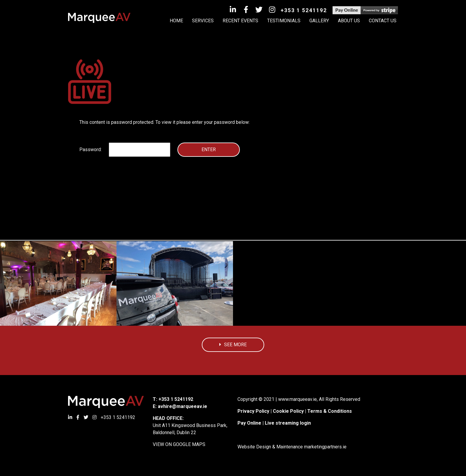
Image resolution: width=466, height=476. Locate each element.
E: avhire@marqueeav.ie (180, 406)
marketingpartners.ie (325, 447)
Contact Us (383, 21)
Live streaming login (288, 423)
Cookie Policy (288, 411)
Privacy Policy (253, 411)
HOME (176, 21)
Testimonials (284, 21)
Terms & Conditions (330, 411)
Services (203, 21)
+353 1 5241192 (304, 10)
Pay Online (249, 423)
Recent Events (240, 21)
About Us (349, 21)
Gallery (319, 21)
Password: (125, 150)
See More (233, 345)
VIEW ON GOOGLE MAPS (179, 444)
